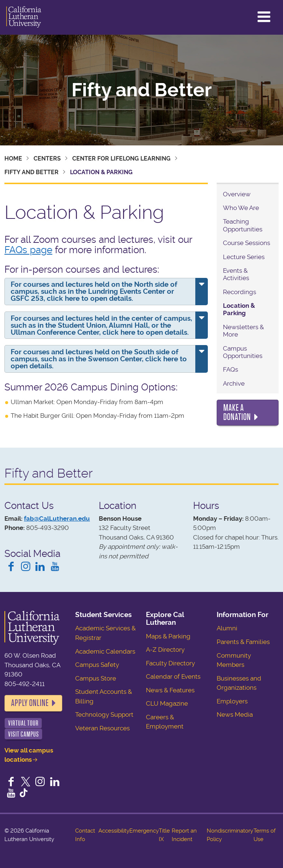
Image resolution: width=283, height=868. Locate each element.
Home (13, 159)
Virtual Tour (23, 723)
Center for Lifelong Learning (121, 159)
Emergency (144, 831)
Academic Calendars (105, 651)
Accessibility (114, 831)
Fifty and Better (142, 90)
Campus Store (96, 678)
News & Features (170, 690)
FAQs (230, 369)
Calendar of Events (173, 676)
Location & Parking (239, 309)
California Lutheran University (24, 17)
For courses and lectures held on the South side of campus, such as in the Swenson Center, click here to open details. (99, 359)
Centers (47, 159)
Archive (234, 383)
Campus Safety (97, 665)
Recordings (240, 292)
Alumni (227, 628)
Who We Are (241, 208)
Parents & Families (243, 642)
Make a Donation (237, 413)
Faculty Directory (170, 663)
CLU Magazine (167, 703)
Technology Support (104, 714)
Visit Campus (24, 734)
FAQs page (28, 250)
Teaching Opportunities (243, 225)
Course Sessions (247, 243)
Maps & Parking (168, 636)
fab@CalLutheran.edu (57, 519)
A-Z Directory (165, 650)
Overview (237, 194)
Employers (232, 701)
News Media (235, 714)
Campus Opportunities (243, 352)
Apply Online (30, 703)
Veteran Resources (102, 728)
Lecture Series (244, 257)
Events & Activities (236, 274)
